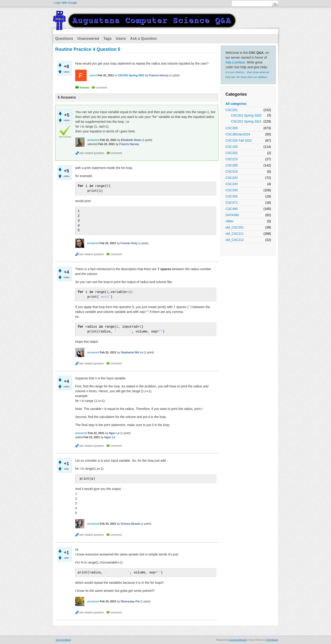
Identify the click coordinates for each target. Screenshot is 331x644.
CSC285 (232, 165)
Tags (107, 39)
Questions (64, 39)
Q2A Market (272, 640)
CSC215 (232, 159)
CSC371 (232, 203)
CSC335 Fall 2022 (239, 140)
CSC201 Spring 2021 (246, 121)
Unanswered (88, 39)
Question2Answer (238, 640)
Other (230, 221)
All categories (236, 104)
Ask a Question (143, 39)
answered (93, 140)
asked (93, 75)
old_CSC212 (235, 240)
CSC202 (232, 153)
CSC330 (232, 184)
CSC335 (232, 190)
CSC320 (232, 178)
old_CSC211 (235, 234)
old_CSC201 (235, 227)
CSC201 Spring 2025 (246, 115)
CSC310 (232, 172)
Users (121, 39)
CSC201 (232, 110)
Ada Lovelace (235, 62)
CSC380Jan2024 (238, 134)
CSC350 (232, 196)
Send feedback (63, 640)
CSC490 (232, 209)
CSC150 (232, 147)
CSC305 (232, 128)
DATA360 (232, 215)
